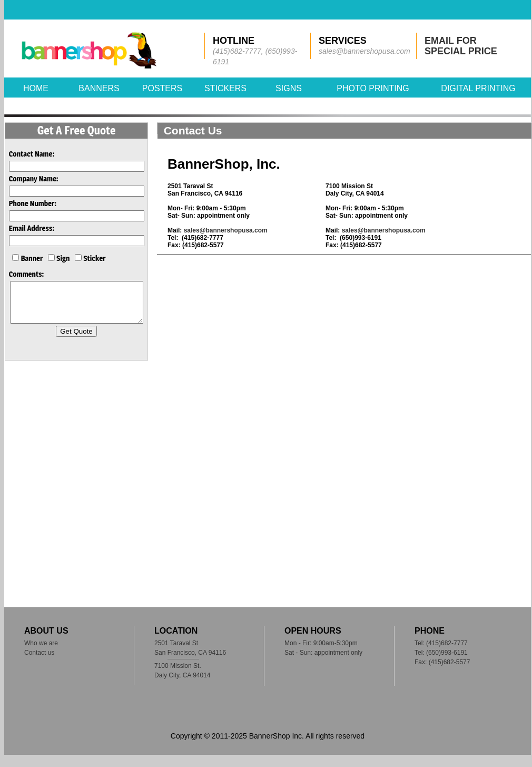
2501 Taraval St (176, 643)
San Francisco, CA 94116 (190, 653)
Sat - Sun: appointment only (323, 653)
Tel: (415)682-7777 (441, 643)
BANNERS (99, 88)
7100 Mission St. (178, 666)
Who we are (41, 643)
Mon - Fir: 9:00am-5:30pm (321, 643)
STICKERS (225, 88)
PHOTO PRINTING (373, 88)
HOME (36, 88)
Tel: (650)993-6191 (441, 653)
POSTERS (162, 88)
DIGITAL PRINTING (478, 88)
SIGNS (289, 88)
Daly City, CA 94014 (183, 675)
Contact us (39, 653)
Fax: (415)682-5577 (442, 662)
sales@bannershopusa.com (226, 230)
